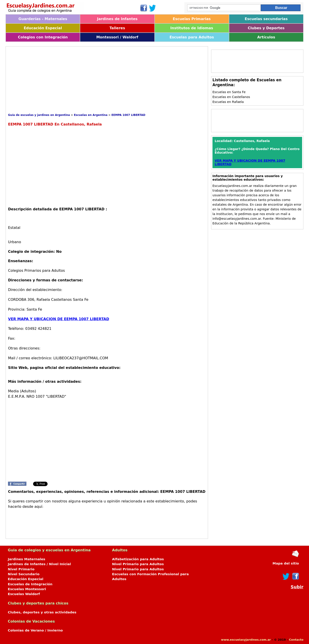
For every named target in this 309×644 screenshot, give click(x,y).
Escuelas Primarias (192, 19)
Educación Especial (43, 28)
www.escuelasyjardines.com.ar (246, 640)
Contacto (296, 640)
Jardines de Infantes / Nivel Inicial (39, 564)
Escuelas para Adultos (192, 37)
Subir (297, 587)
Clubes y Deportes (266, 28)
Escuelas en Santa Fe (229, 92)
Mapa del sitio (286, 563)
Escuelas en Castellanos (231, 97)
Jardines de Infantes (117, 19)
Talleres (117, 28)
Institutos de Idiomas (192, 28)
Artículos (266, 37)
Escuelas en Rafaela (228, 102)
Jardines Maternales (26, 559)
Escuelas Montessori (27, 589)
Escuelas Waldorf (24, 594)
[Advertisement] (89, 80)
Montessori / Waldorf (117, 37)
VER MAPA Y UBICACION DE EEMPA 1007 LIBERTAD (59, 319)
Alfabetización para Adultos (138, 559)
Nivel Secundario (24, 574)
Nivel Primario (21, 569)
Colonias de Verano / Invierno (35, 630)
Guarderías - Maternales (43, 19)
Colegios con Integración (43, 37)
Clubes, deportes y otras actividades (42, 612)
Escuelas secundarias (266, 19)
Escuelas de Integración (30, 584)
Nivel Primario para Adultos (138, 564)
